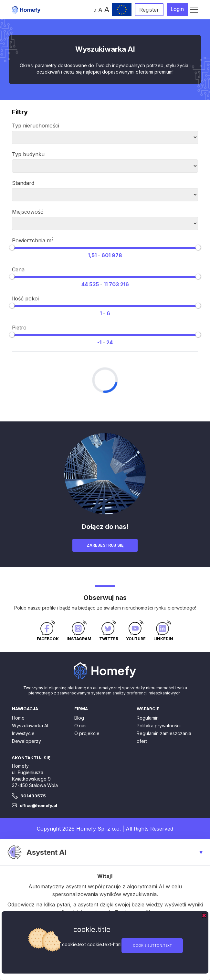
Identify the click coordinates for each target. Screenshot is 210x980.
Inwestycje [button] (23, 733)
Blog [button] (79, 718)
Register (149, 10)
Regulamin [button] (148, 718)
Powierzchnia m (33, 240)
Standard (23, 183)
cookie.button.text (152, 945)
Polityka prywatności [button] (159, 726)
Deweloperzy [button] (26, 741)
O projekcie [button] (87, 733)
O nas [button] (80, 726)
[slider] (12, 248)
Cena (18, 269)
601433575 (33, 796)
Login (177, 9)
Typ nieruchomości (36, 126)
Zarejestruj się (105, 545)
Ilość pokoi (25, 298)
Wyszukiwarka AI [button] (30, 726)
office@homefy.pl (38, 805)
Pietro (19, 328)
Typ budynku (28, 154)
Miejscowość (28, 212)
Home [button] (18, 718)
